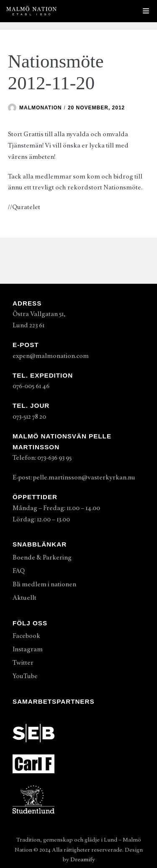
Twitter (23, 663)
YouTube (25, 676)
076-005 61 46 (31, 386)
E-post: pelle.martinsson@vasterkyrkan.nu (74, 477)
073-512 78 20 (29, 417)
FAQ (19, 571)
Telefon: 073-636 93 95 (42, 458)
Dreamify (83, 859)
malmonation (40, 108)
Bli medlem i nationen (44, 584)
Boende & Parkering (42, 557)
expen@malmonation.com (51, 356)
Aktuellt (24, 598)
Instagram (28, 649)
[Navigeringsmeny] (146, 11)
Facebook (26, 636)
